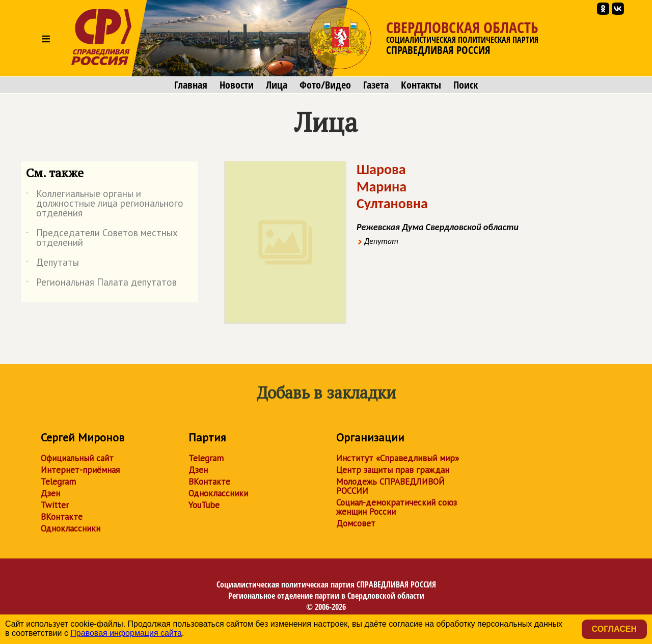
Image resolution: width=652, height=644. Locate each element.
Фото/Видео (325, 85)
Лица (277, 85)
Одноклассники (71, 528)
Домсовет (356, 523)
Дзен (50, 493)
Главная (191, 85)
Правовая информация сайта (126, 633)
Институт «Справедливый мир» (398, 458)
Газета (376, 85)
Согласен (614, 629)
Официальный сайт (77, 458)
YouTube (204, 505)
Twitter (55, 505)
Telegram (58, 482)
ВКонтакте (62, 517)
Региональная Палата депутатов (101, 284)
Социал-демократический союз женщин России (397, 507)
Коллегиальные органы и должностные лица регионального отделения (105, 204)
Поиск (466, 85)
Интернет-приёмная (80, 470)
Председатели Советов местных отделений (102, 238)
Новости (237, 85)
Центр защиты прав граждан (393, 470)
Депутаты (52, 264)
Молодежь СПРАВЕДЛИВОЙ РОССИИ (390, 486)
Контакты (421, 85)
